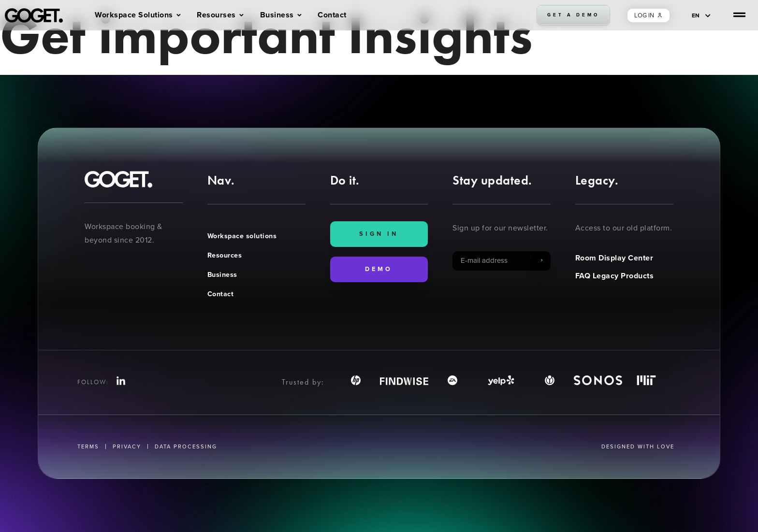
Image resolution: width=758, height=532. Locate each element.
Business (222, 274)
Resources (225, 255)
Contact (221, 294)
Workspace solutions (242, 236)
